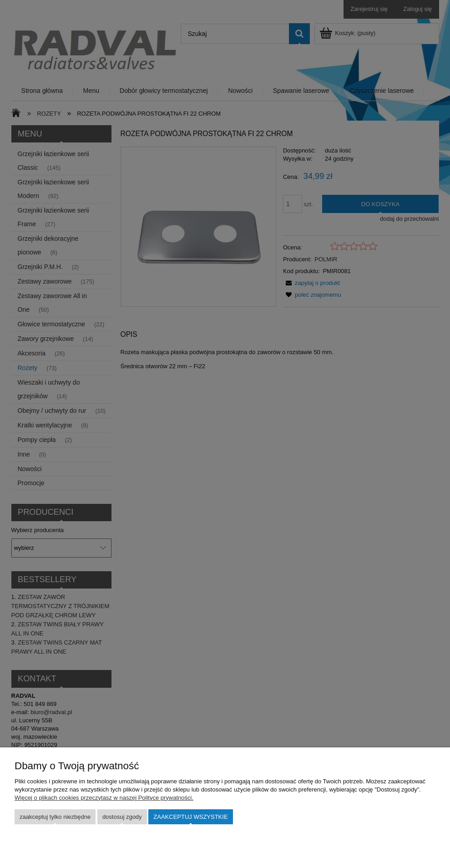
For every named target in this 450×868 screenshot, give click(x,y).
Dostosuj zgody (122, 817)
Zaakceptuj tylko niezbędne (55, 817)
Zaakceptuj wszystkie (190, 817)
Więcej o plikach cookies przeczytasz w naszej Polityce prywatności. (104, 798)
